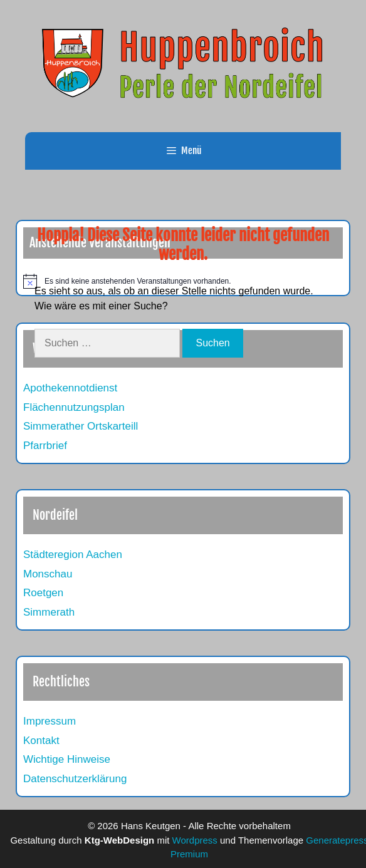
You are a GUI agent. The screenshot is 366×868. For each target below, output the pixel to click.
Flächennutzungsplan (74, 407)
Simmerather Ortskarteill (81, 426)
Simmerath (49, 612)
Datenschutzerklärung (75, 779)
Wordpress (195, 840)
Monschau (48, 574)
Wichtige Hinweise (67, 759)
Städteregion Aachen (73, 555)
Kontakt (41, 741)
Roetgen (43, 593)
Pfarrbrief (45, 446)
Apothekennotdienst (70, 388)
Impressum (50, 721)
